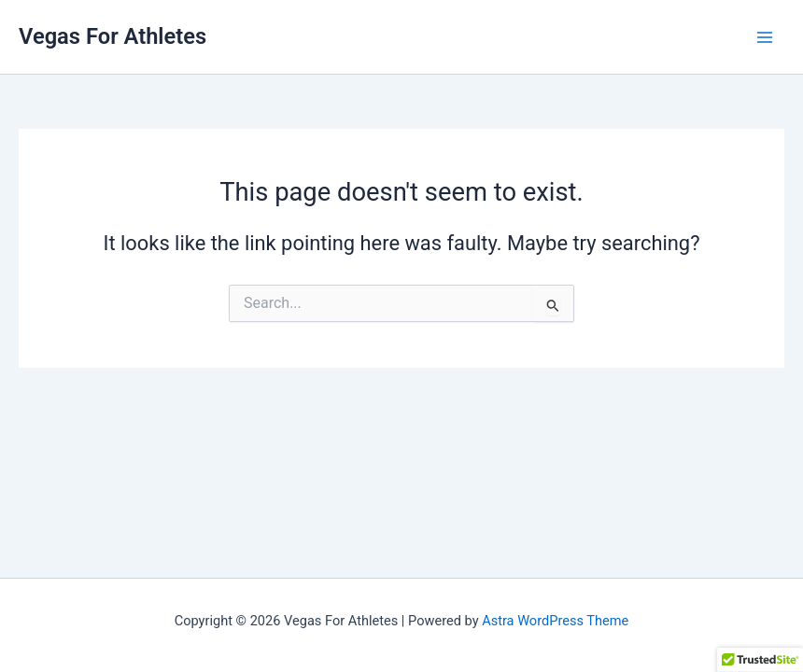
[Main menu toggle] (765, 37)
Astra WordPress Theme (555, 621)
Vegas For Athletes (113, 36)
